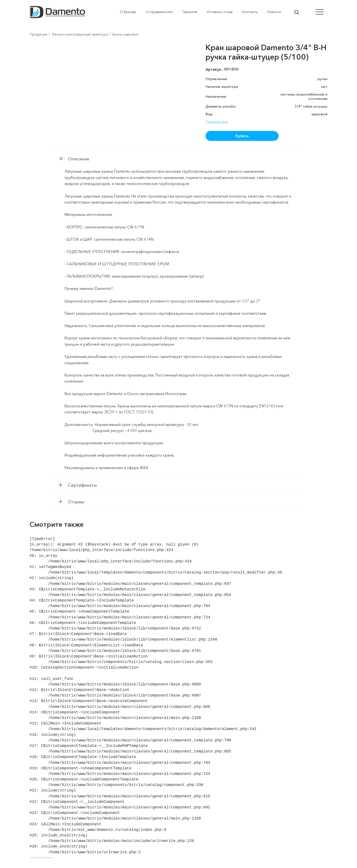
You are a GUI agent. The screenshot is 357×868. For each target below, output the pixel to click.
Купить (242, 136)
